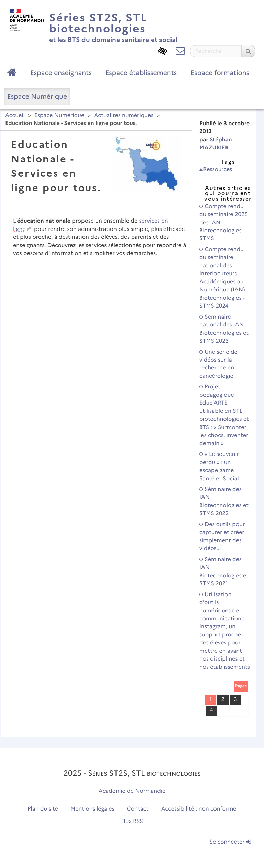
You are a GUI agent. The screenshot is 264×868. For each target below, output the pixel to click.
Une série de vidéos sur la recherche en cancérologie (218, 364)
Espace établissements (141, 73)
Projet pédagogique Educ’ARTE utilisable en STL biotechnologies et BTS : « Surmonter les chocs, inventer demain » (224, 415)
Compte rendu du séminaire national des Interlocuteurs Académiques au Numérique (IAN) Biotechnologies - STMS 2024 (222, 278)
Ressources (216, 169)
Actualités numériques (124, 115)
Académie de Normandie (132, 791)
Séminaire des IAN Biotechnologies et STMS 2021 (224, 572)
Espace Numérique (37, 96)
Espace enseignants (61, 73)
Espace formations (220, 73)
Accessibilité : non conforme (199, 809)
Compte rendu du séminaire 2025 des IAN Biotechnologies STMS (224, 223)
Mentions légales (92, 809)
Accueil (15, 115)
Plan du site (43, 809)
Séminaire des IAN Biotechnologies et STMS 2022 (224, 501)
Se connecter (230, 842)
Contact (138, 809)
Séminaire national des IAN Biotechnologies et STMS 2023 (224, 329)
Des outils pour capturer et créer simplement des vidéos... (222, 537)
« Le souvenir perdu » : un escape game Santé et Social (219, 466)
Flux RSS (132, 821)
